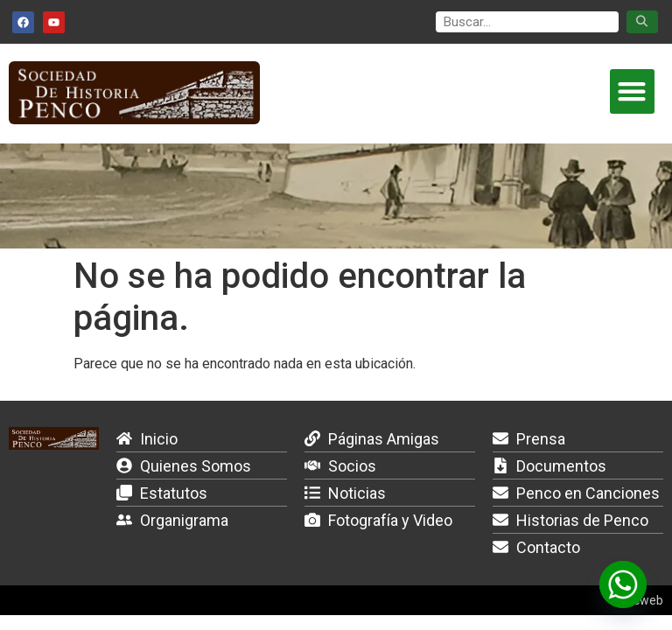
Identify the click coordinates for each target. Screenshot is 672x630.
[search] (527, 22)
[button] (632, 91)
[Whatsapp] (623, 584)
